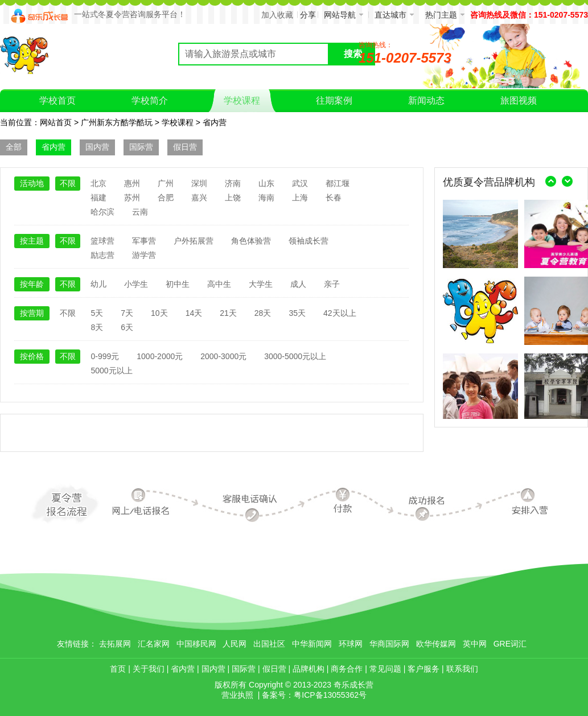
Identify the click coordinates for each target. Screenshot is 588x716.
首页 (118, 669)
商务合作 (347, 669)
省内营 (215, 122)
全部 (14, 147)
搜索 (353, 54)
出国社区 (269, 644)
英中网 (475, 644)
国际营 (141, 147)
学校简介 (150, 100)
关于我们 (149, 669)
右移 (568, 182)
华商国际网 (389, 644)
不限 (68, 183)
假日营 (185, 147)
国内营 (97, 147)
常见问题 (385, 669)
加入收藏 (277, 15)
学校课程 (178, 122)
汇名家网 (154, 644)
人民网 (235, 644)
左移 (550, 182)
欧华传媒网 (436, 644)
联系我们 (462, 669)
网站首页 (56, 122)
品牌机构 (309, 669)
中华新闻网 (312, 644)
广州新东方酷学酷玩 (117, 122)
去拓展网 (115, 644)
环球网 (351, 644)
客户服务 (423, 669)
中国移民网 (196, 644)
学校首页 (57, 100)
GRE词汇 (510, 644)
